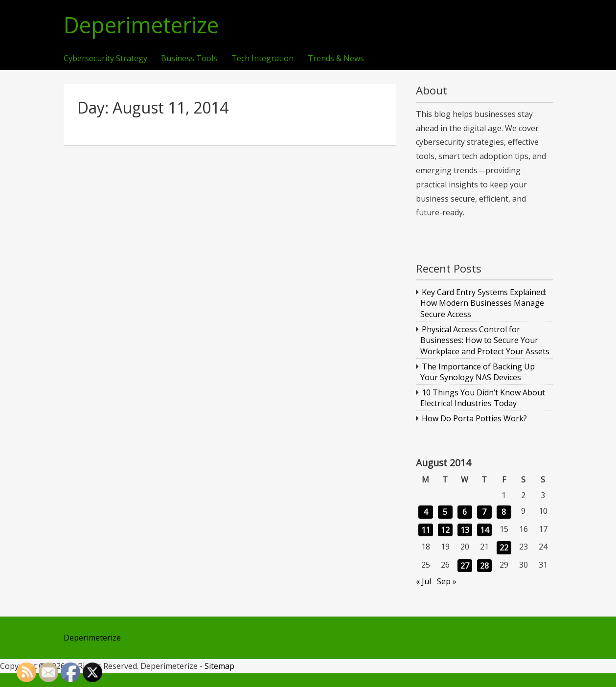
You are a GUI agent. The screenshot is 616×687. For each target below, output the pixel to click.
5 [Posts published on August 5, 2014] (445, 512)
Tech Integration (262, 59)
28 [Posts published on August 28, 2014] (484, 566)
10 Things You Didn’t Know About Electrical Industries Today (483, 398)
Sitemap (219, 666)
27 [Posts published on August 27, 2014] (465, 566)
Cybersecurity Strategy (105, 59)
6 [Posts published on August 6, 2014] (465, 512)
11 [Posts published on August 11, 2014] (426, 530)
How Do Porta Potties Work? (474, 418)
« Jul (423, 581)
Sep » (447, 581)
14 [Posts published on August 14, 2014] (484, 530)
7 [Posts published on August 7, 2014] (484, 512)
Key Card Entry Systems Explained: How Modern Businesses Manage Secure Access (483, 303)
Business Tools (189, 59)
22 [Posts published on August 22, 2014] (504, 548)
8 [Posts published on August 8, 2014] (504, 512)
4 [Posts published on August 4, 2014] (425, 512)
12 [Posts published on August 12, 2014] (445, 530)
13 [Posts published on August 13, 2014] (465, 530)
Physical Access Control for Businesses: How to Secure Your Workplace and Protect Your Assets (485, 340)
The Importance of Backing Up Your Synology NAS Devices (478, 372)
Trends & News (336, 59)
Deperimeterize (141, 25)
